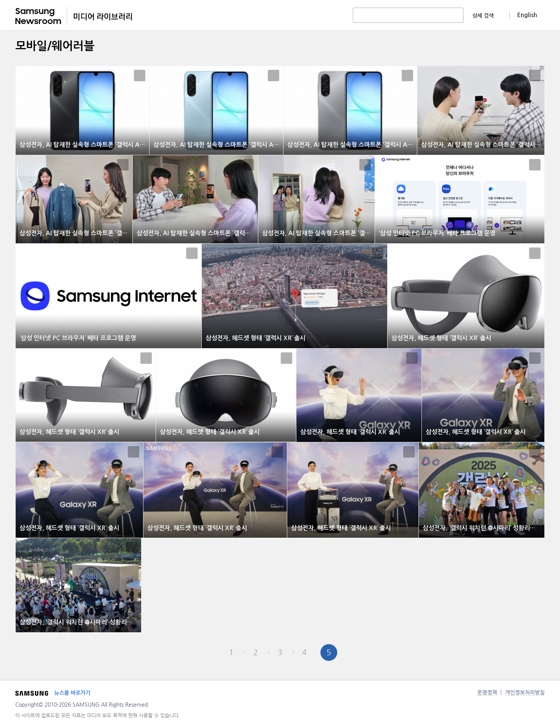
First (182, 652)
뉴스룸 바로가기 (72, 693)
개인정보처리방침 (525, 692)
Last (378, 652)
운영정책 (487, 692)
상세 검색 (483, 16)
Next (353, 652)
